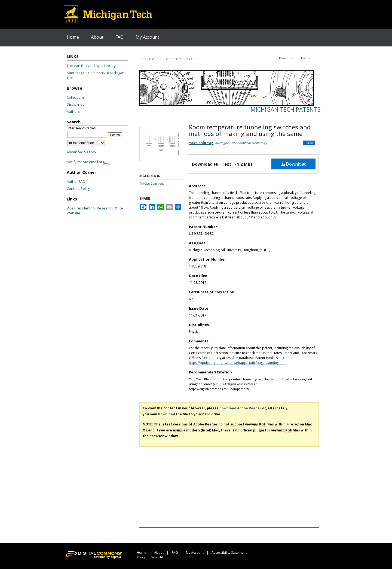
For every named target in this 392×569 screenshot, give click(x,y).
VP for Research (164, 59)
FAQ (175, 553)
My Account (195, 553)
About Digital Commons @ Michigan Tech (96, 75)
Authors (73, 111)
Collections (76, 97)
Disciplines (76, 104)
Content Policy (78, 188)
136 (196, 59)
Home (144, 59)
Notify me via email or (88, 162)
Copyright (157, 557)
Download (294, 164)
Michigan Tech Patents (286, 109)
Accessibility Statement (229, 553)
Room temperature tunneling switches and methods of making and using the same (250, 130)
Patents (184, 59)
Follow (309, 143)
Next (304, 58)
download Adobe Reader (240, 408)
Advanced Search (81, 152)
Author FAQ (76, 181)
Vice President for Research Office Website (95, 211)
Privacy (141, 557)
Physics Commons (152, 184)
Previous (285, 58)
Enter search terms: (82, 128)
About (159, 553)
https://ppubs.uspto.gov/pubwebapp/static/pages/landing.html (238, 363)
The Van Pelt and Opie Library (91, 66)
